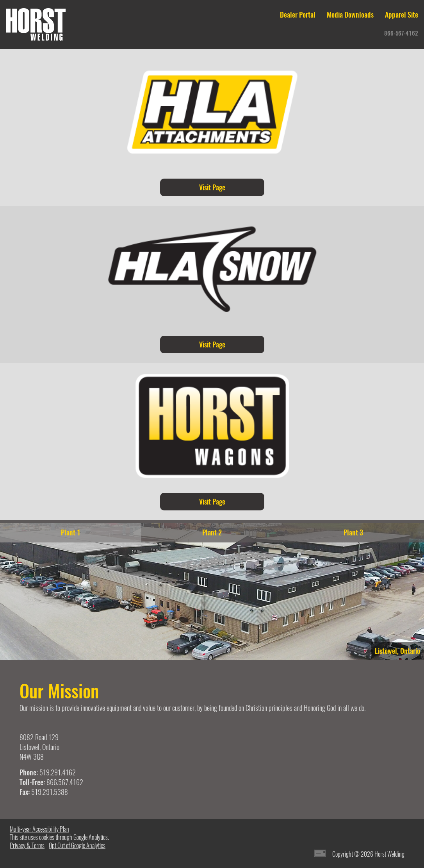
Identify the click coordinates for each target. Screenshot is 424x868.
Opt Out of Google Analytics (77, 846)
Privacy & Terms (27, 846)
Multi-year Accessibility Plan (39, 829)
